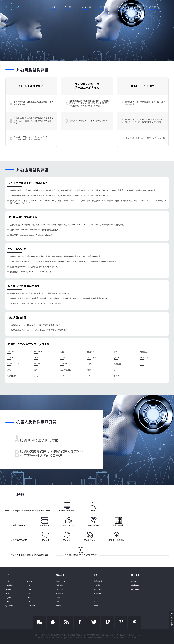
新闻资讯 (135, 581)
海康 (89, 370)
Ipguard (8, 598)
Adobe (11, 358)
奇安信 (116, 376)
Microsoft (13, 352)
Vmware (38, 352)
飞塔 (7, 581)
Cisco (30, 581)
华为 (36, 376)
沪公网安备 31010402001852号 (106, 638)
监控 (58, 598)
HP (115, 370)
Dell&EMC (92, 358)
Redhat (38, 358)
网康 (7, 594)
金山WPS (91, 352)
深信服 (8, 590)
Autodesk (65, 370)
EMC (29, 585)
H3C (36, 370)
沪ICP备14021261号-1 (129, 638)
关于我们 (135, 590)
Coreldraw (13, 364)
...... (141, 364)
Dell (29, 598)
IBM (29, 590)
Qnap (116, 358)
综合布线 (60, 590)
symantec (9, 606)
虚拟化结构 (61, 581)
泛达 (89, 364)
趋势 (62, 376)
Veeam (37, 364)
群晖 (115, 352)
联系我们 (135, 585)
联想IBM (117, 364)
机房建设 (60, 594)
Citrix (64, 358)
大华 (89, 376)
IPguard (144, 358)
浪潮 (62, 352)
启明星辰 (144, 352)
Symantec (66, 364)
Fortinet (12, 376)
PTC (9, 370)
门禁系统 (60, 585)
